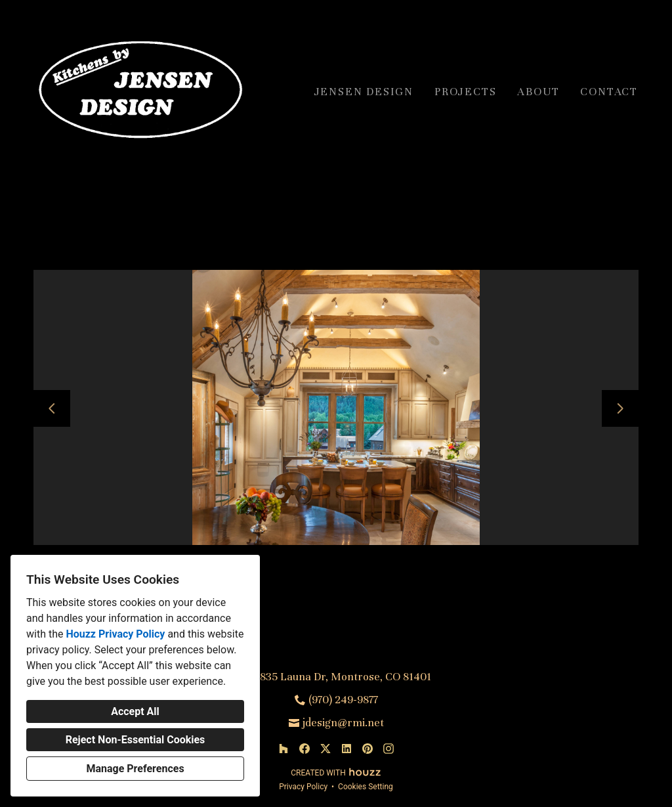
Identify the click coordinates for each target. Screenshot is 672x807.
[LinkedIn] (346, 749)
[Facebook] (304, 749)
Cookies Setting (366, 787)
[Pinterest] (367, 749)
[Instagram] (388, 749)
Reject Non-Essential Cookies (136, 740)
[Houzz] (283, 749)
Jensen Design (364, 92)
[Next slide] (620, 408)
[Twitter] (325, 749)
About (538, 92)
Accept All (135, 711)
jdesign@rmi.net (343, 723)
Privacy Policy (303, 787)
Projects (465, 92)
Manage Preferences (135, 769)
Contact (609, 92)
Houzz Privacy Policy (115, 634)
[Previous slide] (52, 408)
